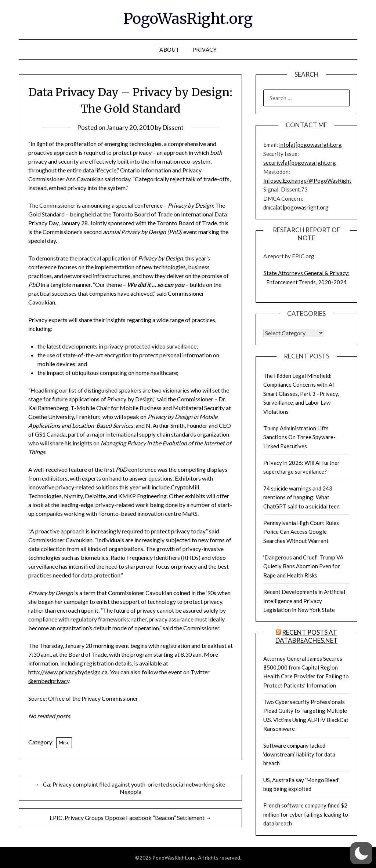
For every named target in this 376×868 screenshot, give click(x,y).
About (169, 50)
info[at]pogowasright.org (310, 145)
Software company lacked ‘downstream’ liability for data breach (299, 754)
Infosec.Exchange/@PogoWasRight (307, 180)
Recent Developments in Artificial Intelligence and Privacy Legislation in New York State (304, 601)
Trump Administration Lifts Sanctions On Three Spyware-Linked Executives (299, 437)
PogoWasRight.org (188, 19)
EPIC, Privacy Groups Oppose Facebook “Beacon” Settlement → (131, 818)
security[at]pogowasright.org (300, 163)
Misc (64, 742)
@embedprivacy (49, 681)
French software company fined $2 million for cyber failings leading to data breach (306, 814)
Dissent (173, 127)
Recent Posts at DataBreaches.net (307, 636)
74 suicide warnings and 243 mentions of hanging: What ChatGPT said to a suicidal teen (301, 497)
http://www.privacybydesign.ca (68, 672)
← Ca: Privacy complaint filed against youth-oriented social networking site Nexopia (131, 788)
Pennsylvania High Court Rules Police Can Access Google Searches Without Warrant (301, 532)
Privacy (205, 50)
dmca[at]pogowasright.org (296, 207)
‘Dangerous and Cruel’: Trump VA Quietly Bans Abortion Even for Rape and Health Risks (303, 566)
